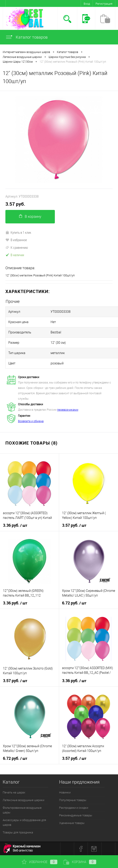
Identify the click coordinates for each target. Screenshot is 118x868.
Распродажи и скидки (74, 808)
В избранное (16, 240)
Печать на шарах (14, 792)
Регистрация (104, 4)
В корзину (30, 216)
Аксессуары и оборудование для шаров (24, 822)
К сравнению (17, 247)
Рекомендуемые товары (76, 815)
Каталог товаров (27, 37)
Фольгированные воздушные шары (22, 810)
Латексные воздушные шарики (23, 800)
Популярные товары (73, 800)
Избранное (40, 862)
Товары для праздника (18, 832)
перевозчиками (68, 410)
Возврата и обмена (31, 421)
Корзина (80, 862)
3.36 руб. (15, 525)
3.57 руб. (15, 204)
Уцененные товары (72, 823)
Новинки (65, 792)
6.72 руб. (74, 603)
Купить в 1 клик (18, 232)
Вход (87, 4)
